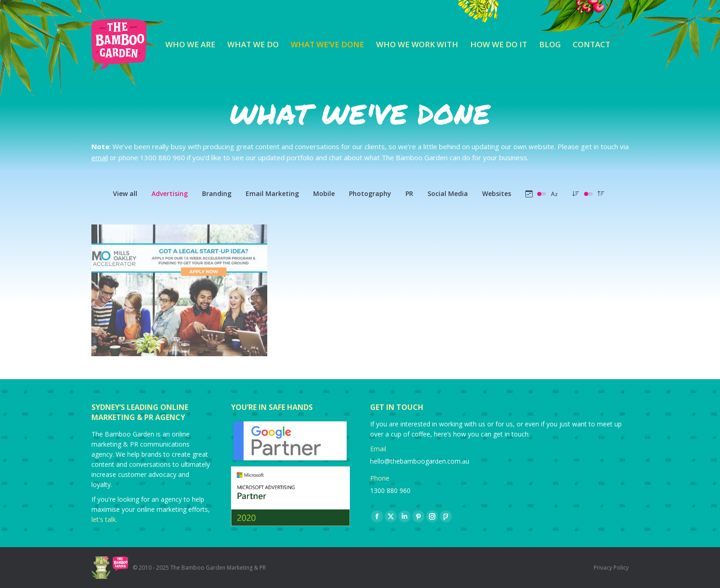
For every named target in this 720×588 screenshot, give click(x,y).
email (100, 157)
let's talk (104, 519)
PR (409, 193)
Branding (217, 193)
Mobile (324, 193)
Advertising (170, 193)
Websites (497, 193)
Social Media (448, 193)
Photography (370, 193)
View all (125, 193)
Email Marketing (272, 193)
